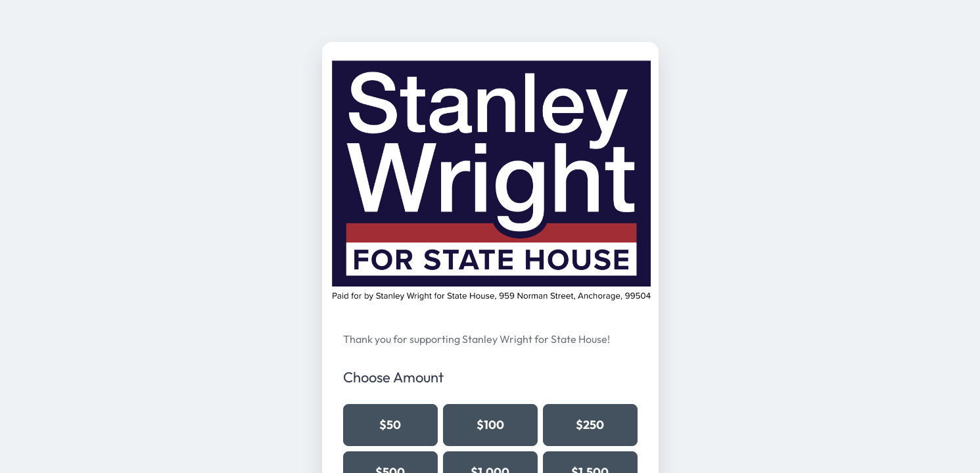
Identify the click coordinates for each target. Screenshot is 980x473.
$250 (590, 425)
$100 (490, 425)
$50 (390, 425)
